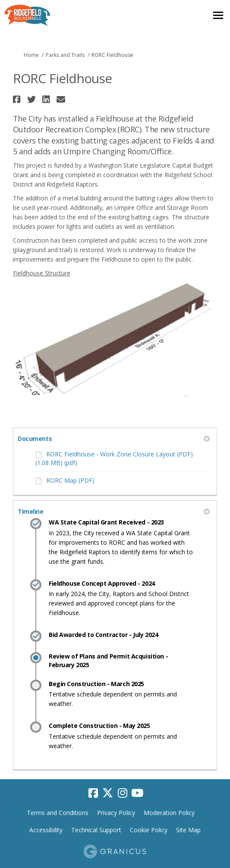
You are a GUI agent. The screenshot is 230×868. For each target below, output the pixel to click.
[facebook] (93, 793)
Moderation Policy (169, 813)
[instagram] (123, 793)
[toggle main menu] (218, 15)
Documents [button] (114, 439)
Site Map (188, 830)
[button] (18, 99)
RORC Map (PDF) (70, 480)
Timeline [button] (114, 511)
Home (31, 55)
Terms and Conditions (58, 813)
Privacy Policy (116, 813)
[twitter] (108, 793)
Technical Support (96, 830)
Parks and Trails (65, 55)
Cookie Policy (149, 830)
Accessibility (46, 830)
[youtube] (137, 793)
